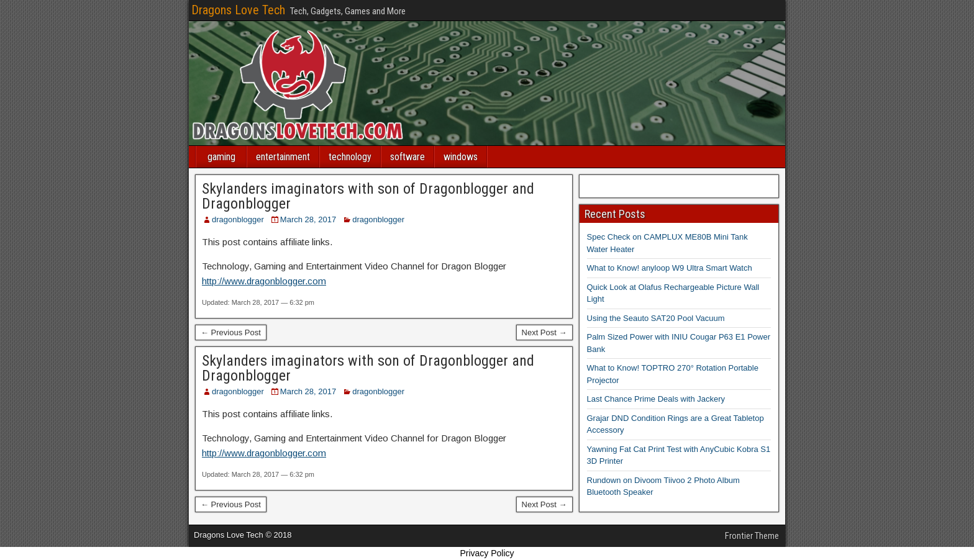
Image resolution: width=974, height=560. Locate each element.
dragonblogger (238, 219)
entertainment (283, 157)
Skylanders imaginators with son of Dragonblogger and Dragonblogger (368, 196)
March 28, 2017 (308, 219)
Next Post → (544, 332)
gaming (221, 157)
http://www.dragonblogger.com (264, 281)
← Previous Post (231, 332)
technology (350, 157)
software (407, 157)
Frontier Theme (752, 536)
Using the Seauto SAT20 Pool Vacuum (656, 318)
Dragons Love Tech (238, 10)
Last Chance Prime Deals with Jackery (656, 399)
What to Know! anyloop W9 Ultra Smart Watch (670, 268)
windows (461, 157)
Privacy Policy (487, 553)
